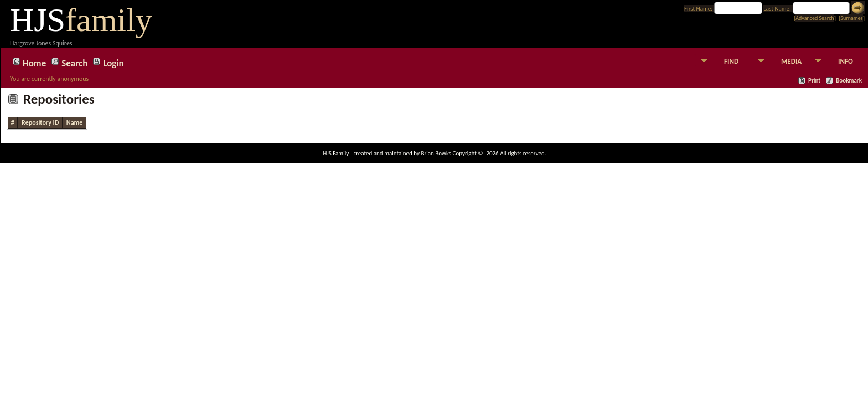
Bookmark (849, 81)
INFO (846, 61)
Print (814, 81)
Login (113, 62)
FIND (731, 61)
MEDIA (791, 61)
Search (74, 62)
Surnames (851, 18)
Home (34, 62)
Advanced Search (815, 18)
